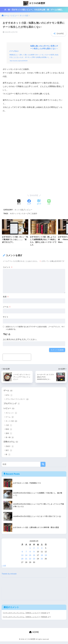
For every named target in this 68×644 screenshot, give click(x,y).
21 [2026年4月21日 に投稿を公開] (26, 562)
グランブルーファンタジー (17, 402)
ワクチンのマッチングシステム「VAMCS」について (21, 616)
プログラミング (12, 406)
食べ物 (10, 440)
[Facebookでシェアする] (29, 205)
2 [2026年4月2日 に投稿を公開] (34, 551)
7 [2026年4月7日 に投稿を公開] (26, 554)
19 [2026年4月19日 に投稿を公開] (46, 558)
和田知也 (44, 620)
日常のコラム (11, 445)
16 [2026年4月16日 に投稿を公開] (34, 558)
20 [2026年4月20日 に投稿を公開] (22, 562)
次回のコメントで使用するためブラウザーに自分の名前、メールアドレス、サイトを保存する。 (35, 331)
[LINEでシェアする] (49, 205)
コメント (8, 270)
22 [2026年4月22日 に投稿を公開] (30, 562)
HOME (34, 635)
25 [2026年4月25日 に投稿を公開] (42, 562)
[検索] (43, 467)
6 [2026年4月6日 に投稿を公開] (22, 554)
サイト (6, 320)
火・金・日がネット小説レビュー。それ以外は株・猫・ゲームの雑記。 (34, 10)
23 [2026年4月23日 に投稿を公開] (34, 562)
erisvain (44, 616)
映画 (9, 432)
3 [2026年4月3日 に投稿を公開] (38, 551)
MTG (9, 398)
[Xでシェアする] (19, 205)
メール (7, 309)
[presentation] (17, 360)
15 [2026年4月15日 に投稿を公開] (30, 558)
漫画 (9, 436)
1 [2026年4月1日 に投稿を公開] (30, 551)
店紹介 (10, 449)
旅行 (9, 453)
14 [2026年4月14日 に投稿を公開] (26, 558)
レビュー (29, 212)
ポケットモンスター (19, 216)
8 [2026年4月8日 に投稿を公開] (30, 554)
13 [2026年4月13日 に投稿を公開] (22, 558)
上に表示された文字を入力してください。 (21, 342)
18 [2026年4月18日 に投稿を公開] (42, 558)
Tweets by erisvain (9, 576)
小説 (9, 428)
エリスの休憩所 (34, 3)
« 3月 (4, 569)
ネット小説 (19, 212)
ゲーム (8, 393)
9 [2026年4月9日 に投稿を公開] (34, 554)
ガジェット (11, 416)
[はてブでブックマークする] (39, 205)
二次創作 (34, 216)
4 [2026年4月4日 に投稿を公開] (42, 551)
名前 (6, 299)
